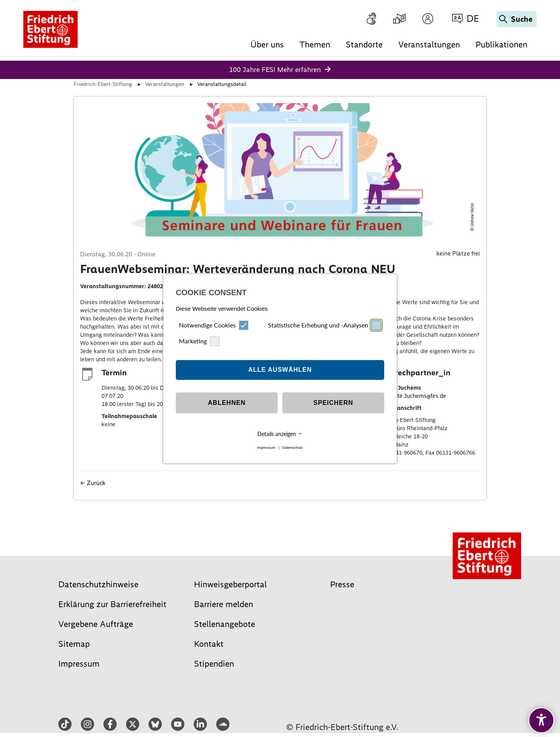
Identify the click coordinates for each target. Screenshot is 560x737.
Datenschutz (293, 447)
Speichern (333, 403)
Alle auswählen (280, 370)
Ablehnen (227, 403)
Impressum (266, 447)
